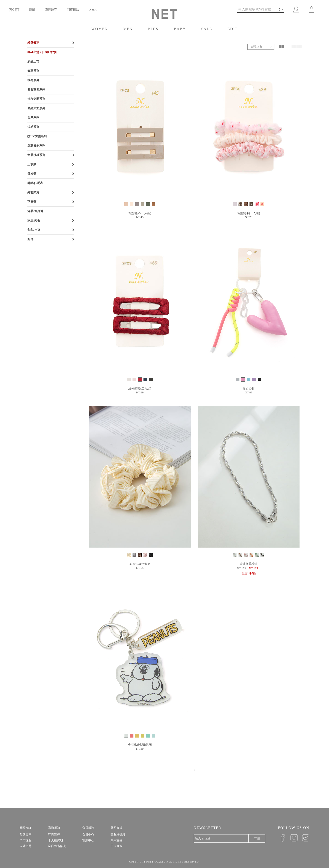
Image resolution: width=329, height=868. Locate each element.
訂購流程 (54, 835)
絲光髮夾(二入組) (140, 389)
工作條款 (117, 846)
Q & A (93, 9)
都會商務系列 (36, 90)
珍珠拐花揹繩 (249, 564)
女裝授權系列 (36, 155)
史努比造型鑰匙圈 (140, 745)
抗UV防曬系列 (37, 136)
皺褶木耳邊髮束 (140, 564)
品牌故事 (26, 835)
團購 (32, 9)
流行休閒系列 (36, 99)
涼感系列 (33, 127)
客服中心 (88, 840)
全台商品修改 (57, 846)
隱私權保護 (118, 835)
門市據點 (73, 9)
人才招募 (26, 846)
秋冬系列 (33, 80)
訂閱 (257, 839)
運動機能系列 (36, 146)
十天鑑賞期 (55, 840)
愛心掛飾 (249, 389)
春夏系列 (33, 71)
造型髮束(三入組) (249, 213)
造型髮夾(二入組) (140, 213)
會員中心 (88, 835)
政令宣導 (117, 840)
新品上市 (33, 61)
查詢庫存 (51, 9)
